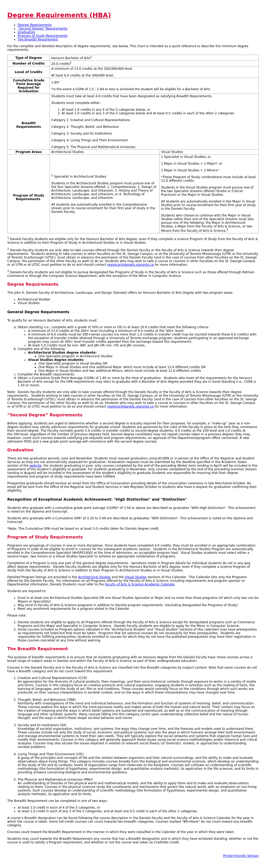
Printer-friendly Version (241, 856)
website (36, 466)
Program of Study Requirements (43, 36)
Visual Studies (136, 577)
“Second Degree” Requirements (42, 29)
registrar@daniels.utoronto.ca (131, 265)
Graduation (26, 32)
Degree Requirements (35, 25)
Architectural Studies (94, 577)
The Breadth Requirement (38, 39)
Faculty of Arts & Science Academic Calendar (139, 584)
